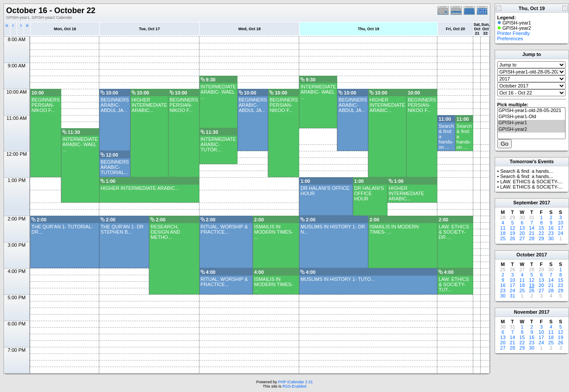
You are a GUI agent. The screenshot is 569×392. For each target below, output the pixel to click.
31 (513, 296)
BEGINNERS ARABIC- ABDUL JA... (115, 105)
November (526, 312)
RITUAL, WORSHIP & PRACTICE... (224, 229)
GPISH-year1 (531, 123)
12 (513, 228)
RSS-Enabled (295, 386)
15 (541, 228)
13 (522, 228)
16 (551, 228)
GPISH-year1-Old (531, 117)
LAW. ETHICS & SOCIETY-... (532, 182)
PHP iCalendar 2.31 (295, 382)
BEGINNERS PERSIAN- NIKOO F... (46, 105)
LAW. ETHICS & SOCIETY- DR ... (454, 232)
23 (551, 233)
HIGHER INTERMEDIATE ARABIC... (149, 105)
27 (522, 238)
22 (541, 233)
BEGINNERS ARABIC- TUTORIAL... (115, 167)
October (526, 255)
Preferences (510, 38)
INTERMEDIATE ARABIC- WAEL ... (218, 92)
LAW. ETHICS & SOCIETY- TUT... (454, 284)
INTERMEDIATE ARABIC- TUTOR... (218, 144)
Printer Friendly (514, 33)
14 (532, 228)
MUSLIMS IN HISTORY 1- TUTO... (338, 279)
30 (551, 238)
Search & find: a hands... (527, 171)
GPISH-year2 (531, 129)
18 (503, 233)
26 (513, 238)
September (526, 203)
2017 (545, 203)
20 (522, 233)
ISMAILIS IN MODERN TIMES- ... (274, 232)
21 (532, 233)
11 (503, 228)
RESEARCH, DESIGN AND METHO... (165, 232)
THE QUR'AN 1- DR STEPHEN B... (122, 229)
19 (513, 233)
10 (561, 223)
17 (561, 228)
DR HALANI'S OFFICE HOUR (369, 193)
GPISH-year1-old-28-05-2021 (531, 111)
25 (503, 238)
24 (561, 233)
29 (541, 238)
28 (532, 238)
